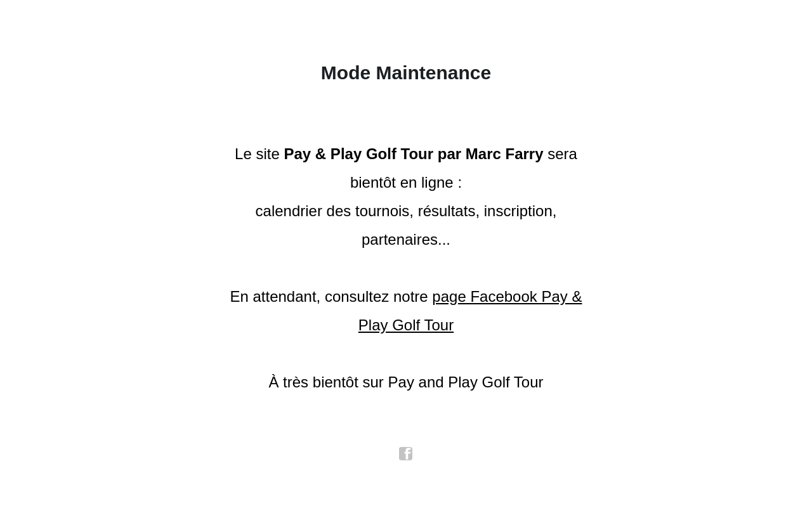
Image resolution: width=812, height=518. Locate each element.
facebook (406, 454)
